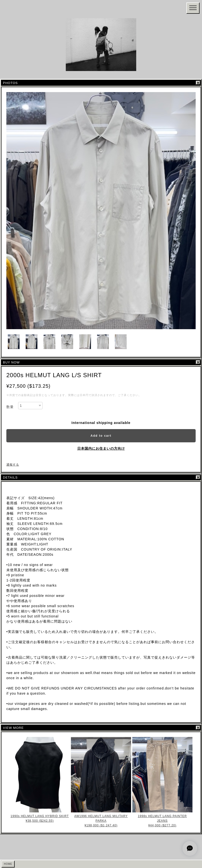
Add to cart (101, 436)
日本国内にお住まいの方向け (101, 448)
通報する (13, 465)
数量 (10, 407)
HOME (8, 864)
